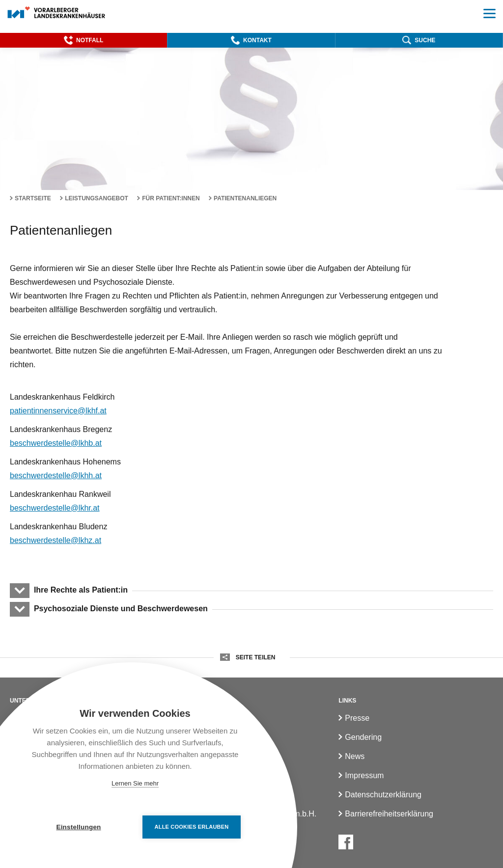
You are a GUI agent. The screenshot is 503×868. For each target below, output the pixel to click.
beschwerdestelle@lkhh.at (56, 475)
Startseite (33, 198)
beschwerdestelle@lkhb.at (56, 443)
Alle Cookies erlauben (192, 827)
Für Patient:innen (171, 198)
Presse (357, 718)
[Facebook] (346, 842)
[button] (84, 40)
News (355, 756)
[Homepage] (57, 13)
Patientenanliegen (245, 198)
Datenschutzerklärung (383, 795)
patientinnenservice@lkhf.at (58, 411)
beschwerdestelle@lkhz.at (56, 540)
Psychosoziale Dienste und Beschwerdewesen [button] (121, 609)
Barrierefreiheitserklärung (389, 814)
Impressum (364, 775)
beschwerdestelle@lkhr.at (55, 508)
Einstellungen (78, 827)
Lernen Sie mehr (135, 783)
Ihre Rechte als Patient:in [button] (81, 590)
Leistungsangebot (97, 198)
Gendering (363, 737)
